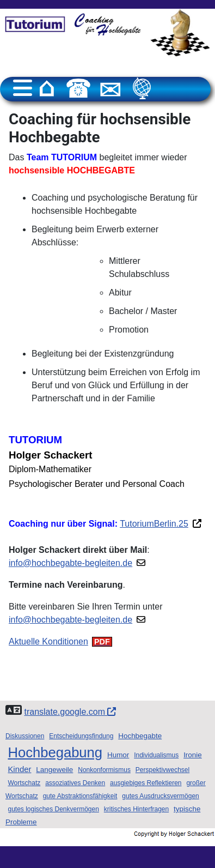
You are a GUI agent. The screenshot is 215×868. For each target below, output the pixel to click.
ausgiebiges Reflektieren (146, 783)
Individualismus (156, 755)
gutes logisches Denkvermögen (53, 809)
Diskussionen (25, 736)
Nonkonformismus (104, 770)
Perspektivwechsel (162, 770)
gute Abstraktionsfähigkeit (80, 796)
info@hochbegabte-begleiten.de (70, 563)
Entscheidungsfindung (81, 736)
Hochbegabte (140, 736)
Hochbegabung (55, 752)
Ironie (193, 755)
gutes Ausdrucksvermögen (160, 796)
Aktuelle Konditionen (48, 641)
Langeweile (54, 770)
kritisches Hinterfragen (136, 809)
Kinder (19, 769)
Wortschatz (24, 783)
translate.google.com (70, 712)
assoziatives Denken (75, 783)
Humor (118, 755)
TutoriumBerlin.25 (154, 524)
